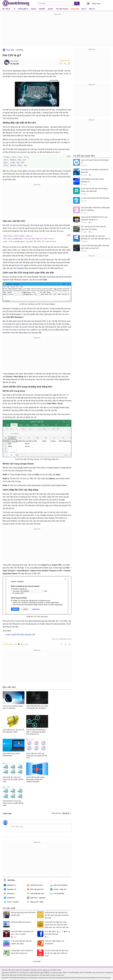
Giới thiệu (5, 969)
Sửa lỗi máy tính (35, 884)
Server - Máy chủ (58, 889)
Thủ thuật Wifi (57, 893)
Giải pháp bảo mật (35, 893)
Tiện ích (92, 9)
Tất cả (8, 9)
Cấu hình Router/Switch (61, 884)
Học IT (84, 9)
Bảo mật (19, 969)
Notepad (20, 267)
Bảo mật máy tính (35, 889)
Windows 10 (10, 889)
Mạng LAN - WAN (35, 901)
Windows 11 (10, 884)
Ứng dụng (33, 969)
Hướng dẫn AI (23, 9)
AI (15, 9)
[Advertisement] (57, 31)
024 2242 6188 (21, 974)
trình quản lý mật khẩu (17, 329)
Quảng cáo (46, 969)
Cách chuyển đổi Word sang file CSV (21, 634)
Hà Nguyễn (15, 64)
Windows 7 (9, 893)
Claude (33, 9)
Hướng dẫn (26, 969)
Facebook (53, 969)
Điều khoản (12, 969)
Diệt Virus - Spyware (36, 897)
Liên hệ (39, 969)
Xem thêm (37, 961)
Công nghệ (75, 9)
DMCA (59, 969)
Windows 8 (9, 897)
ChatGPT (42, 9)
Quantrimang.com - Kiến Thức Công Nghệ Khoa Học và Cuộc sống (16, 3)
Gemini (50, 9)
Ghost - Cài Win (11, 901)
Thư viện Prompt (62, 9)
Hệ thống (20, 50)
